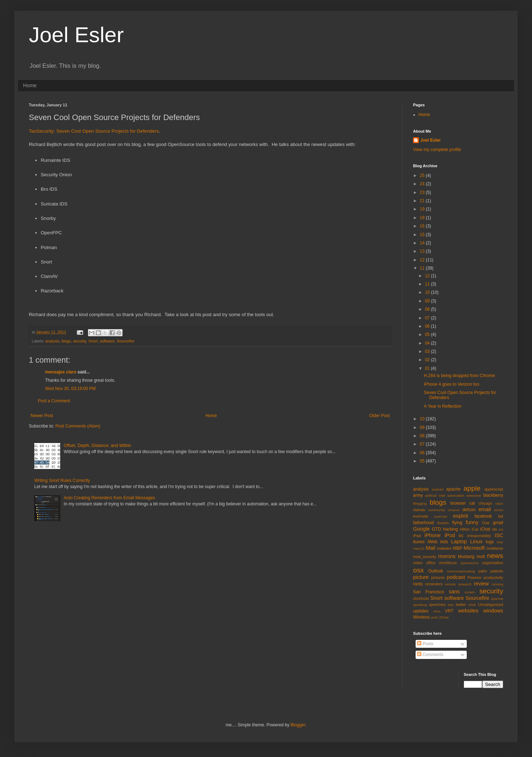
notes (418, 563)
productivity (493, 577)
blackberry (493, 495)
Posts (425, 644)
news (495, 556)
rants (418, 584)
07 (428, 318)
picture (421, 577)
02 (428, 360)
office (431, 563)
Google (421, 529)
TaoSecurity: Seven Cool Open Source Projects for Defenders (94, 131)
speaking (420, 605)
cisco (499, 503)
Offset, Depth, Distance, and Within (97, 446)
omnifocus (448, 563)
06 (428, 326)
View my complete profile (437, 150)
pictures (438, 577)
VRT (449, 611)
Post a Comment (54, 401)
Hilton (465, 529)
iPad (417, 536)
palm (482, 571)
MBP (457, 548)
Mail (430, 548)
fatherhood (423, 523)
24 (423, 184)
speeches (437, 605)
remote (451, 584)
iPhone (433, 535)
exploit (461, 516)
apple (472, 488)
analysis (52, 341)
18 (423, 218)
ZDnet (444, 617)
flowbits (443, 523)
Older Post (379, 416)
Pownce (474, 577)
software (107, 341)
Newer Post (42, 416)
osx (418, 570)
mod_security (425, 557)
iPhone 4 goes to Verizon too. (452, 384)
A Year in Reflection (443, 406)
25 (423, 176)
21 (423, 201)
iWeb (432, 542)
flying (457, 523)
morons (447, 556)
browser (458, 503)
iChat (485, 529)
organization (493, 563)
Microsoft (474, 548)
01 (428, 368)
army (418, 495)
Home (30, 85)
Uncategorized (491, 605)
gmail (498, 523)
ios (501, 529)
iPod (450, 535)
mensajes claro (61, 372)
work (434, 617)
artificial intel (435, 495)
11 (423, 268)
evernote (421, 516)
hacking (450, 529)
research (465, 584)
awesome (474, 495)
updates (421, 611)
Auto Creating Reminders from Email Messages (109, 498)
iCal (475, 529)
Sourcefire (126, 341)
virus (437, 611)
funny (472, 522)
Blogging (420, 503)
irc (461, 536)
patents (497, 571)
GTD (436, 529)
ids (495, 529)
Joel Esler (76, 35)
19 (423, 209)
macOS (419, 548)
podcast (456, 577)
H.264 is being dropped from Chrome (459, 376)
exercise (441, 516)
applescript (494, 489)
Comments (430, 655)
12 (423, 260)
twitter (461, 605)
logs (490, 542)
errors (499, 510)
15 (423, 235)
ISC (499, 535)
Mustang (466, 557)
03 (428, 351)
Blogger (298, 725)
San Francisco (429, 592)
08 (428, 309)
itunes (419, 542)
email (485, 509)
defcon (469, 510)
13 (423, 251)
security (80, 341)
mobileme (495, 548)
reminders (434, 584)
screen (470, 592)
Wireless (421, 617)
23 (423, 192)
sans (454, 592)
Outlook (436, 571)
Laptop (459, 541)
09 (428, 301)
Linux (476, 541)
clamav (419, 510)
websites (468, 611)
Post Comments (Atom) (78, 426)
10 (428, 292)
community (436, 510)
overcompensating (461, 571)
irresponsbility (479, 536)
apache (453, 489)
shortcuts (421, 598)
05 (428, 335)
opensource (469, 563)
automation (456, 495)
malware (444, 548)
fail (501, 516)
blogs (66, 341)
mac (500, 542)
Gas (486, 523)
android (438, 489)
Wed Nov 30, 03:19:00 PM (70, 389)
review (482, 584)
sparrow (497, 599)
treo (451, 605)
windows (493, 611)
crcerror (454, 510)
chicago (485, 503)
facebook (483, 516)
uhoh (472, 605)
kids (444, 542)
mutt (481, 557)
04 (428, 343)
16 (423, 226)
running (497, 584)
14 (423, 243)
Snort (93, 341)
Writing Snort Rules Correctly (62, 481)
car (472, 503)
